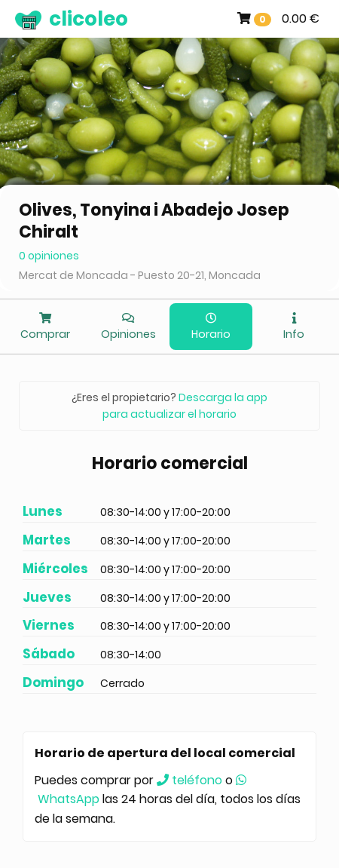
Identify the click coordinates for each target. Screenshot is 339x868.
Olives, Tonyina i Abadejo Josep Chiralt (154, 221)
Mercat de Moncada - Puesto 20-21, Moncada (140, 275)
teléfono (189, 780)
